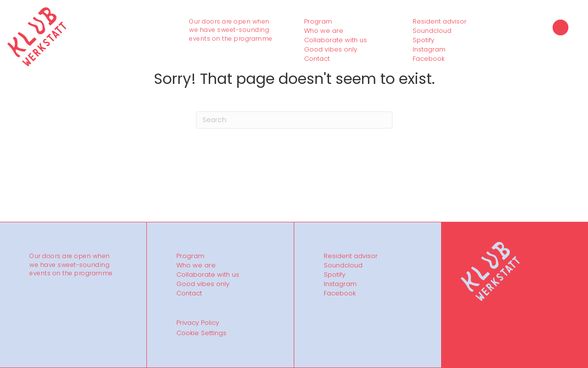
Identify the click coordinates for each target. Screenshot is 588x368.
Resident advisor (440, 22)
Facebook (429, 59)
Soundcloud (432, 31)
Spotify (423, 40)
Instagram (429, 50)
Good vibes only (331, 50)
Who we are (324, 31)
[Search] (294, 120)
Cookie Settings (201, 333)
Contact (317, 59)
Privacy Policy (198, 323)
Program (318, 22)
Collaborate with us (336, 40)
